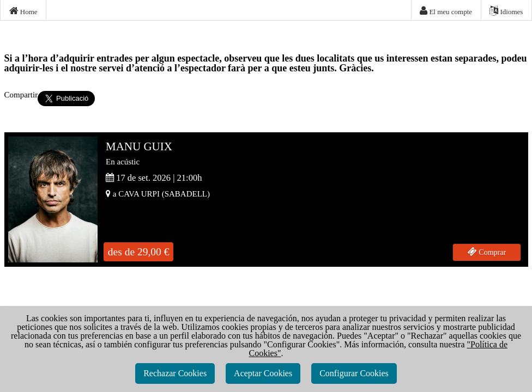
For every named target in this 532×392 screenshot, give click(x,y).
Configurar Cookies (354, 373)
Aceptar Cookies (263, 373)
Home (23, 11)
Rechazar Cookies (175, 373)
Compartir (21, 95)
